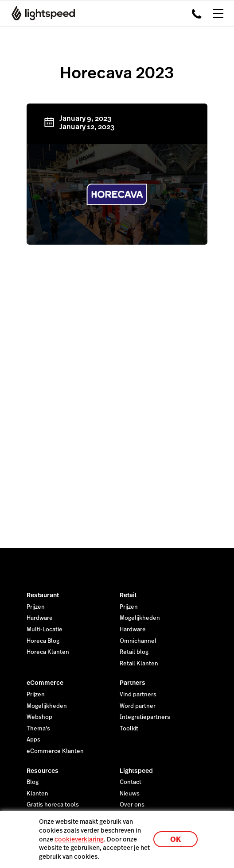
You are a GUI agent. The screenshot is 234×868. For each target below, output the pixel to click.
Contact (131, 782)
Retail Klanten (139, 664)
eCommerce (45, 683)
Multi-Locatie (45, 630)
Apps (33, 740)
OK (175, 839)
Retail (128, 595)
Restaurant (43, 595)
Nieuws (130, 794)
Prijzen (36, 607)
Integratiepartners (145, 717)
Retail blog (134, 652)
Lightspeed (136, 771)
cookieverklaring (79, 839)
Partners (133, 683)
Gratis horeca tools (53, 805)
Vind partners (138, 695)
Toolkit (129, 729)
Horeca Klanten (48, 652)
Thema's (38, 729)
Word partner (138, 706)
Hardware (40, 618)
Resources (43, 771)
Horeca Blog (43, 641)
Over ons (132, 805)
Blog (33, 782)
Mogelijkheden (140, 618)
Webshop (39, 717)
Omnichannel (138, 641)
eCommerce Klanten (55, 751)
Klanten (37, 794)
